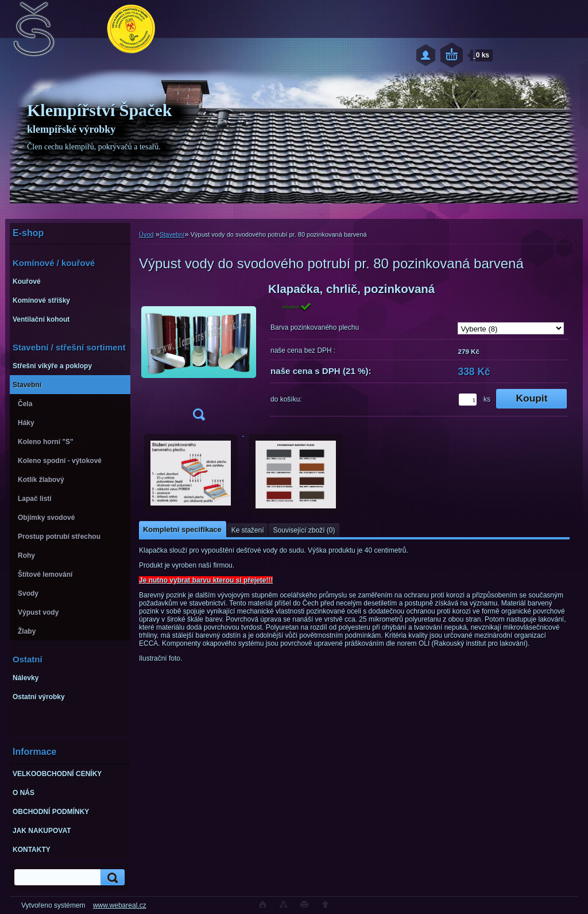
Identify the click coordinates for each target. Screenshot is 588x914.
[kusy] (468, 400)
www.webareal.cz (120, 905)
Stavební (172, 234)
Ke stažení (248, 530)
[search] (111, 878)
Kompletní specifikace (182, 529)
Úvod (146, 234)
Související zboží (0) (304, 530)
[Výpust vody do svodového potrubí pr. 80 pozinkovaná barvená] (199, 355)
